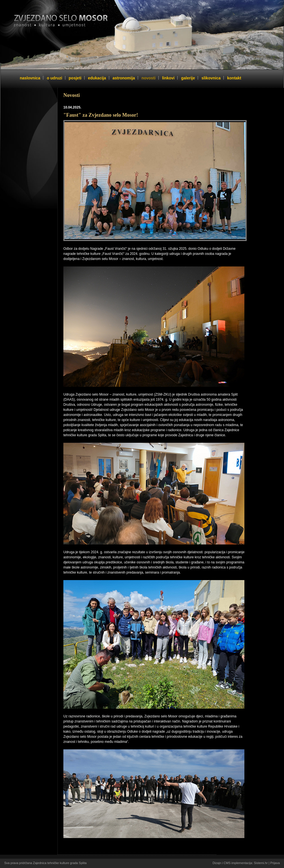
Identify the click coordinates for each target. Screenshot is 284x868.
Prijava (275, 863)
